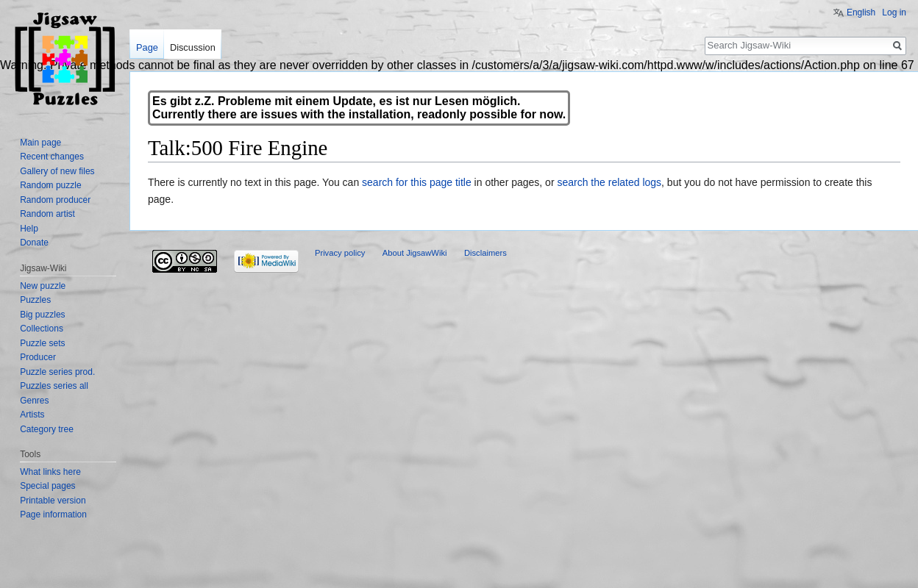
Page (147, 47)
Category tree (47, 429)
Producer (38, 357)
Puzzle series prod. (57, 372)
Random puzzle (50, 185)
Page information (53, 514)
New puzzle (43, 286)
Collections (42, 329)
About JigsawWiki (415, 253)
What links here (50, 472)
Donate (34, 243)
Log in (894, 12)
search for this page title (417, 182)
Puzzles (35, 300)
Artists (32, 415)
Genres (34, 401)
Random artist (47, 214)
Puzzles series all (54, 386)
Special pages (47, 486)
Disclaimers (485, 253)
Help (29, 229)
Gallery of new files (57, 171)
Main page (40, 143)
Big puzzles (42, 315)
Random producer (55, 200)
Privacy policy (340, 253)
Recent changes (52, 157)
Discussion (193, 47)
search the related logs (609, 182)
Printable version (53, 501)
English (861, 12)
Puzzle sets (42, 343)
